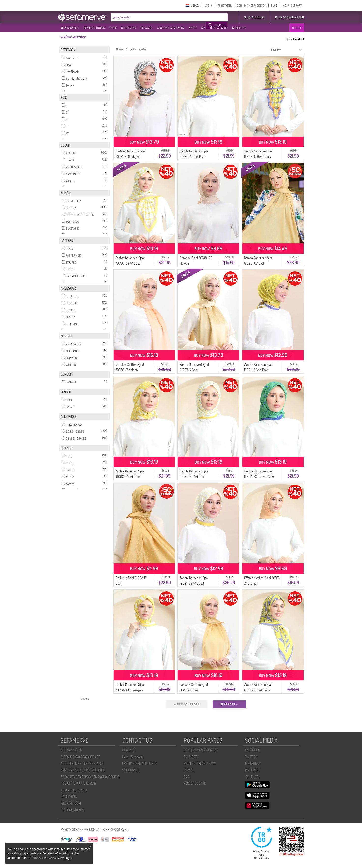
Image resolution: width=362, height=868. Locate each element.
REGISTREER (224, 6)
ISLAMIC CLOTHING (94, 28)
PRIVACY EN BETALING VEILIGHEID (84, 770)
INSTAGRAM (253, 763)
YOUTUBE (252, 777)
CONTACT (129, 750)
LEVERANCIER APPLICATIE (140, 763)
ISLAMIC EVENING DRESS (201, 750)
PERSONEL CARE (195, 783)
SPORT (193, 28)
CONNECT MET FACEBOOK (251, 6)
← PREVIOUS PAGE (187, 704)
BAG (187, 777)
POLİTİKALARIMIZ (72, 810)
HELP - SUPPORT (292, 6)
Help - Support (132, 757)
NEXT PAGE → (229, 704)
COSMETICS (239, 28)
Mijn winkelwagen (290, 17)
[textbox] (159, 17)
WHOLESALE (131, 770)
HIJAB (113, 28)
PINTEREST (253, 770)
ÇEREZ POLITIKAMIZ (74, 790)
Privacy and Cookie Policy (48, 858)
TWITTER (251, 757)
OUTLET (297, 28)
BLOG (274, 6)
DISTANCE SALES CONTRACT (80, 757)
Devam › (86, 699)
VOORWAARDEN (71, 750)
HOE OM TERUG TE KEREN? (78, 783)
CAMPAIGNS (69, 797)
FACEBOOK (252, 750)
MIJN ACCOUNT (254, 17)
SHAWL (188, 770)
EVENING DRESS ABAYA (200, 763)
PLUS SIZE (146, 28)
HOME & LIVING (219, 28)
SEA (203, 28)
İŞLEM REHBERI (71, 803)
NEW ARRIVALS (70, 28)
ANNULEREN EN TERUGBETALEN (82, 763)
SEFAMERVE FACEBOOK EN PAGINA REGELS (90, 777)
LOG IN (208, 6)
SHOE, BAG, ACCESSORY (171, 28)
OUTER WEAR (129, 28)
